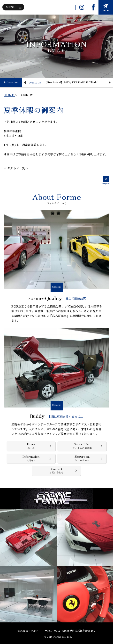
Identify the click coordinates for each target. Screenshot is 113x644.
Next (110, 82)
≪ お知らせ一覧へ (16, 168)
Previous (25, 82)
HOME (9, 95)
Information (11, 82)
